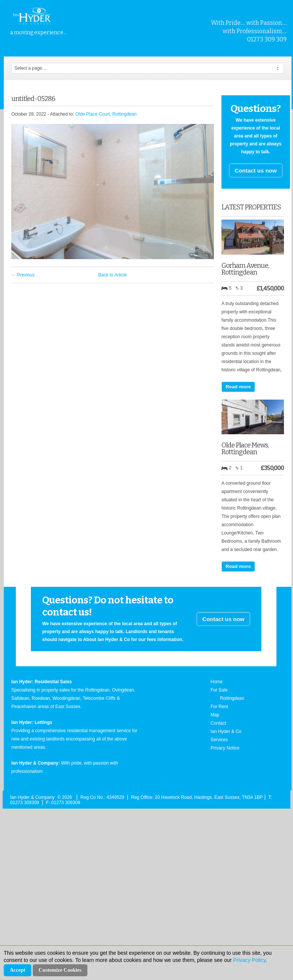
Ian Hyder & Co (226, 731)
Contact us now (256, 170)
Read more (238, 387)
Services (219, 740)
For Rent (219, 707)
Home (217, 682)
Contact (218, 723)
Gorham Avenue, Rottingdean (245, 269)
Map (215, 715)
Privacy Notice (225, 748)
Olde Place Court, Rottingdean (106, 114)
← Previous (23, 275)
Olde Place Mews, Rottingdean (245, 449)
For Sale (219, 690)
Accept (18, 970)
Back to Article (113, 275)
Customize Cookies (60, 970)
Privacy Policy (249, 960)
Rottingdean (232, 698)
